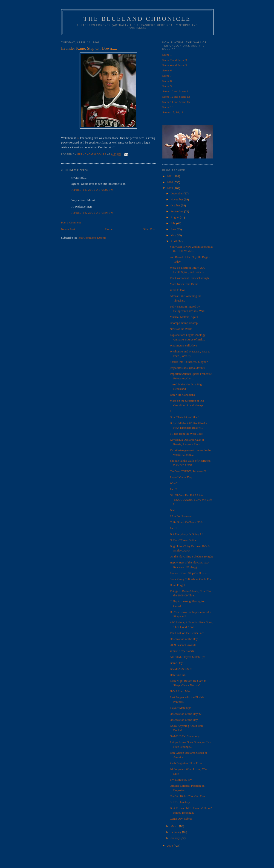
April (174, 241)
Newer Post (68, 229)
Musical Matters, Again (184, 317)
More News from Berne (184, 284)
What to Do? (177, 290)
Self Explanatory (180, 802)
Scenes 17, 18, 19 (173, 112)
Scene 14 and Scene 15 (176, 102)
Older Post (149, 229)
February (176, 832)
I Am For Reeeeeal (181, 516)
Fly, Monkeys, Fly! (181, 780)
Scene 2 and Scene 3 (175, 60)
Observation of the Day (184, 639)
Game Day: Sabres (181, 819)
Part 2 (173, 489)
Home (109, 229)
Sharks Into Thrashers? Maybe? (189, 362)
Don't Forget (177, 585)
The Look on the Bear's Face (187, 633)
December (177, 193)
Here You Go (178, 675)
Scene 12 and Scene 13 (176, 97)
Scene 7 (167, 76)
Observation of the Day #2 (186, 714)
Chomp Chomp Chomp (184, 323)
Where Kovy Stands (182, 651)
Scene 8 (167, 81)
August (175, 217)
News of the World (181, 329)
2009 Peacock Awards (183, 645)
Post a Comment (71, 222)
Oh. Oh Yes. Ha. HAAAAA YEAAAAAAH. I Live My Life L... (191, 500)
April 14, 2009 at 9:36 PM (93, 190)
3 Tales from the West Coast (187, 434)
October (176, 205)
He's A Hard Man (180, 691)
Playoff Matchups (180, 708)
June (174, 229)
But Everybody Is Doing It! (186, 534)
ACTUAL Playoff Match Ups (187, 657)
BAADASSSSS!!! (181, 669)
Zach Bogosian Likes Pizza (186, 763)
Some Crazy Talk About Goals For (190, 579)
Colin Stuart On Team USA (186, 522)
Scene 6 (167, 70)
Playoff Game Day (181, 477)
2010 (170, 182)
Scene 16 (168, 107)
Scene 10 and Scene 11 (176, 91)
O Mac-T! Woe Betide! (184, 540)
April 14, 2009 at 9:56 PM (93, 213)
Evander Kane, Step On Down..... (190, 573)
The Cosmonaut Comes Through (189, 278)
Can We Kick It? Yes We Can (187, 796)
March (175, 826)
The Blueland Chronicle (137, 19)
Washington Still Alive (183, 345)
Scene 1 (167, 55)
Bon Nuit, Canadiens (182, 395)
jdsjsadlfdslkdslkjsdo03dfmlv (187, 368)
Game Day (176, 663)
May (174, 235)
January (176, 838)
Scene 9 (167, 86)
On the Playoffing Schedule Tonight (191, 556)
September (177, 211)
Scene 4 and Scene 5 (175, 65)
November (177, 199)
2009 (170, 188)
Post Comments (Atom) (92, 238)
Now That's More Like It (185, 417)
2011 (170, 176)
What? (174, 483)
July (173, 223)
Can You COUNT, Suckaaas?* (188, 471)
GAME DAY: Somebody (185, 736)
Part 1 (173, 528)
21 (171, 411)
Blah (173, 510)
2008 (170, 846)
